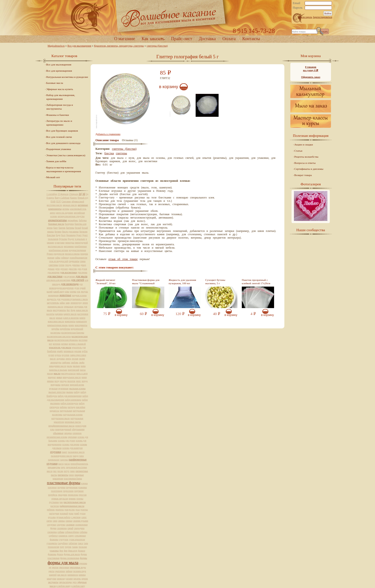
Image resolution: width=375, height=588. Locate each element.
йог (68, 310)
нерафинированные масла (61, 426)
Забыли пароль (305, 17)
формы (83, 558)
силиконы (62, 528)
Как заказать (153, 39)
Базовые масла (55, 83)
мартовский (74, 370)
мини (84, 377)
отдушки (55, 452)
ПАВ (53, 201)
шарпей (53, 575)
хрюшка (83, 563)
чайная (69, 571)
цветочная (64, 567)
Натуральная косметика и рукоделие (67, 77)
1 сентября (52, 194)
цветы (52, 571)
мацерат (52, 377)
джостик (73, 269)
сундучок (64, 539)
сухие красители (77, 539)
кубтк (85, 351)
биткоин (83, 232)
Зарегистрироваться (323, 17)
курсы (58, 355)
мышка (70, 392)
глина (83, 261)
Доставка (207, 39)
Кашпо (74, 198)
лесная (75, 359)
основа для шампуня (72, 448)
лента (68, 359)
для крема (82, 272)
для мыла (81, 276)
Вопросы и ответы (305, 163)
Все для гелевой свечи (59, 137)
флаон (60, 554)
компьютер (81, 321)
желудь (85, 291)
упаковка (54, 551)
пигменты (63, 475)
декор (83, 265)
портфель (53, 495)
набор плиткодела (69, 403)
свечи (49, 521)
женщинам (53, 295)
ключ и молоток (71, 318)
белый (78, 228)
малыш (76, 366)
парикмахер (54, 460)
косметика (55, 333)
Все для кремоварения (59, 71)
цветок (55, 567)
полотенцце (57, 491)
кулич (51, 355)
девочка (76, 265)
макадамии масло (58, 366)
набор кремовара (73, 400)
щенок (85, 579)
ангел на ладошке (64, 213)
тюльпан (83, 547)
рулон (83, 513)
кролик (78, 351)
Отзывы (128, 140)
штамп (70, 579)
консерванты (81, 325)
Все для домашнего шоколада (63, 143)
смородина (79, 528)
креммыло (69, 351)
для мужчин (69, 276)
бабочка (83, 220)
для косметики (68, 272)
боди (58, 235)
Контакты (251, 39)
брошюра (71, 235)
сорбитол (53, 536)
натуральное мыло (61, 418)
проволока (73, 495)
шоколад (61, 579)
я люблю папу (78, 586)
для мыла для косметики (58, 280)
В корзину (169, 87)
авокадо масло (70, 205)
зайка (62, 303)
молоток (71, 381)
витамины (69, 246)
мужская (53, 388)
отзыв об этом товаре (123, 259)
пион (71, 475)
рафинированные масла (72, 506)
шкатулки (52, 579)
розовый (64, 513)
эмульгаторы (65, 582)
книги (82, 318)
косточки (83, 340)
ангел (53, 213)
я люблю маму (64, 586)
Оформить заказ (311, 77)
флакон (82, 551)
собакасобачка (72, 532)
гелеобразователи (79, 258)
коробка (56, 329)
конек (71, 325)
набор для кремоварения (70, 396)
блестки (109, 153)
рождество (70, 510)
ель (79, 291)
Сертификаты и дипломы (309, 169)
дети (58, 269)
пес (55, 471)
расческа (55, 506)
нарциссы (54, 411)
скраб (70, 528)
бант (56, 228)
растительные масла (75, 502)
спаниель (63, 536)
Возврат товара (303, 175)
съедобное (63, 543)
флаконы (52, 554)
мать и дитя (82, 373)
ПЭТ (58, 201)
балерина (69, 224)
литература (56, 362)
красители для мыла (60, 347)
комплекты (70, 321)
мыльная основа (77, 388)
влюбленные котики (58, 250)
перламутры (54, 467)
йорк (73, 310)
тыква (75, 547)
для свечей (78, 280)
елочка (73, 291)
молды (63, 381)
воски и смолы (72, 254)
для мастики (55, 276)
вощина (84, 254)
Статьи (298, 151)
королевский (77, 329)
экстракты (53, 582)
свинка (62, 521)
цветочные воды (78, 567)
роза (78, 510)
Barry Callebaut (62, 198)
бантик (62, 228)
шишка (82, 575)
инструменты (59, 310)
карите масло (70, 314)
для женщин (53, 272)
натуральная (66, 411)
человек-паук (80, 571)
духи (77, 288)
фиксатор (73, 551)
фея (66, 551)
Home (187, 18)
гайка (58, 258)
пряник (72, 499)
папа (81, 456)
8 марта (50, 198)
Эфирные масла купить (60, 89)
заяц (68, 303)
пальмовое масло (76, 452)
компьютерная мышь (58, 325)
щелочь (77, 579)
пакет (64, 452)
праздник (63, 495)
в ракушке (60, 243)
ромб (77, 513)
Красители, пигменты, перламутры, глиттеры (119, 46)
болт (63, 235)
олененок (77, 433)
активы (66, 209)
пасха (67, 464)
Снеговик (66, 201)
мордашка (56, 385)
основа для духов (66, 441)
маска (83, 370)
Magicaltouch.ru (56, 46)
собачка (83, 532)
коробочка (65, 329)
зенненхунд (76, 303)
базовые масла (56, 224)
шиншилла (73, 575)
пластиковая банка (73, 478)
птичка (80, 499)
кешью (59, 318)
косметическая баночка (73, 333)
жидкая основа (79, 295)
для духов (82, 269)
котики (65, 344)
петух (67, 471)
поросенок (68, 491)
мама (83, 366)
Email (297, 3)
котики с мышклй (77, 344)
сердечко (61, 525)
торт (62, 547)
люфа (82, 362)
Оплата (229, 39)
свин (55, 521)
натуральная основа (73, 414)
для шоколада (70, 284)
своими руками (80, 521)
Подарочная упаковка (59, 149)
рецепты (60, 510)
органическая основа (57, 437)
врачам (51, 258)
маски (50, 373)
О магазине (124, 39)
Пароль (298, 8)
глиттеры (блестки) (157, 46)
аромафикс (73, 220)
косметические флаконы (66, 340)
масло (57, 373)
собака (61, 532)
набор (77, 392)
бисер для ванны (70, 232)
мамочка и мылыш (58, 370)
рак (61, 502)
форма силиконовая (70, 558)
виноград (70, 243)
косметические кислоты (59, 336)
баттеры (70, 228)
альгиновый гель (78, 209)
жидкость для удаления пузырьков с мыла (67, 299)
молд (57, 381)
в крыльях (80, 239)
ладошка (61, 359)
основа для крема (71, 444)
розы (71, 513)
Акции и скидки (304, 144)
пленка (84, 483)
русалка (52, 517)
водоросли (59, 254)
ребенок (51, 510)
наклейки (81, 407)
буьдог (71, 239)
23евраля (74, 194)
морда (85, 381)
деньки (51, 269)
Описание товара (107, 140)
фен (61, 551)
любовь (75, 362)
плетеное (52, 487)
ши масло (62, 575)
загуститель (53, 303)
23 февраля (63, 194)
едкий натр (59, 291)
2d (80, 194)
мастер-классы (68, 373)
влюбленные (81, 246)
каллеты (50, 314)
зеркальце (69, 307)
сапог (84, 517)
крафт (60, 351)
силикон (70, 525)
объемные (58, 433)
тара (86, 543)
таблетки (73, 543)
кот (51, 344)
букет (79, 235)
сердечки (52, 525)
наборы (63, 407)
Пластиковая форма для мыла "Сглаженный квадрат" (146, 283)
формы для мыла (63, 563)
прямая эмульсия (60, 499)
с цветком (76, 517)
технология (53, 547)
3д (87, 194)
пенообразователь (79, 464)
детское (64, 269)
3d (84, 194)
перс (63, 467)
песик (60, 471)
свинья (69, 521)
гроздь (68, 265)
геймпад (65, 258)
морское (65, 385)
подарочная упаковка (76, 487)
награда (72, 407)
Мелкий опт (53, 177)
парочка (64, 460)
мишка (50, 381)
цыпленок (60, 571)
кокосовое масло (56, 321)
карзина (59, 314)
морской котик (77, 385)
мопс (78, 381)
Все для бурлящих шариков (62, 131)
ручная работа (63, 517)
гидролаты (74, 261)
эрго (74, 582)
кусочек (66, 355)
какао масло (82, 310)
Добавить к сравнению (108, 134)
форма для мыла (72, 554)
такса (81, 543)
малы (70, 366)
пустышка (54, 502)
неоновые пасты (73, 422)
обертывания (78, 429)
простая (83, 495)
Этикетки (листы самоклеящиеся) (66, 155)
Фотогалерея (311, 184)
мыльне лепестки (57, 392)
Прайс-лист (182, 39)
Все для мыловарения (79, 46)
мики (59, 377)
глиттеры (121, 153)
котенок (57, 344)
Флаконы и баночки (58, 115)
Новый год (83, 198)
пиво (72, 471)
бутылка (63, 239)
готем (62, 265)
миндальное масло (72, 377)
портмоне (79, 491)
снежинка (52, 532)
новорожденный (63, 429)
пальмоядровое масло (61, 456)
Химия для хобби (56, 161)
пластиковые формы (63, 483)
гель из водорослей (59, 261)
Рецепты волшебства (306, 157)
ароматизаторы (57, 220)
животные (65, 295)
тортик (68, 547)
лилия (82, 359)
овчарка (68, 433)
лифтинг (66, 362)
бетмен (58, 232)
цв (50, 567)
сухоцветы (52, 543)
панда (76, 456)
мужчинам (63, 388)
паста (61, 464)
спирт (71, 536)
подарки (61, 487)
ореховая (72, 437)
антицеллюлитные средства (71, 216)
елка (67, 291)
